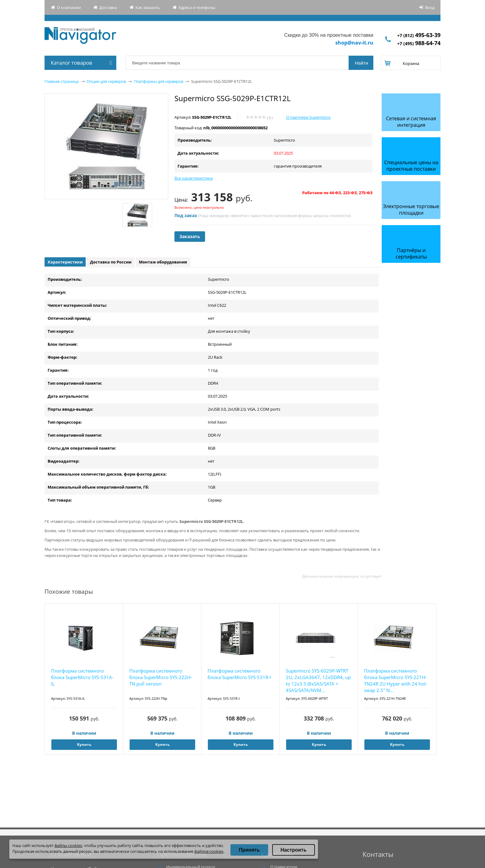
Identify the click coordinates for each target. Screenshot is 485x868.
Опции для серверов (106, 81)
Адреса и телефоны (197, 7)
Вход (430, 7)
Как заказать (148, 7)
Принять (249, 850)
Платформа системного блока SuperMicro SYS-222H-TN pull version (161, 677)
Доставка (108, 7)
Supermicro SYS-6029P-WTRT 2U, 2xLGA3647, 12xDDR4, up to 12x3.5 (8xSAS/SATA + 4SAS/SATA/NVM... (318, 680)
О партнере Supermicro (308, 117)
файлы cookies (68, 845)
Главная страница (62, 81)
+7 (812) (419, 35)
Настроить (294, 850)
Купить (84, 744)
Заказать (190, 236)
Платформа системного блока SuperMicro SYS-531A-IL (82, 677)
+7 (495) (419, 43)
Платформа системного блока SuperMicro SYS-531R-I (239, 674)
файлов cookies (209, 851)
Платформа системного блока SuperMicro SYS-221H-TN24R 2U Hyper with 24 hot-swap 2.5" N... (396, 680)
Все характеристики (194, 178)
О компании (69, 7)
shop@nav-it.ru (354, 43)
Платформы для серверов (159, 81)
